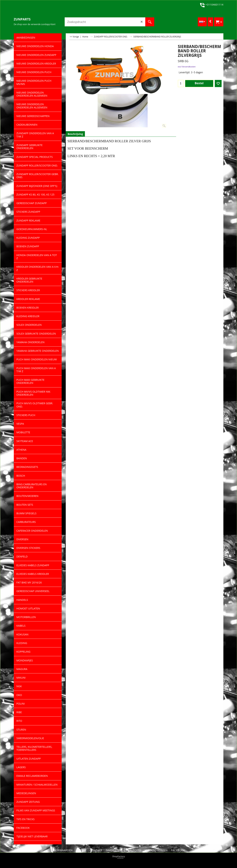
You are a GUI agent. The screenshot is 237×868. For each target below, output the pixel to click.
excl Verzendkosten (187, 67)
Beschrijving (75, 134)
